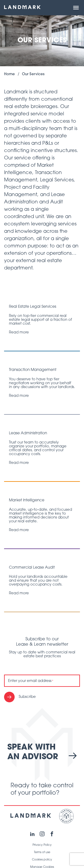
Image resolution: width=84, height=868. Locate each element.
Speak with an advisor (42, 752)
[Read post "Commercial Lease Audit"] (42, 581)
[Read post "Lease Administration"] (42, 448)
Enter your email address (31, 681)
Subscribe (27, 697)
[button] (76, 8)
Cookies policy (42, 860)
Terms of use (42, 852)
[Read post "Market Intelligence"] (42, 515)
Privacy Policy (42, 845)
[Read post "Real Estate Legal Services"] (42, 320)
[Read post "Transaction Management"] (42, 383)
